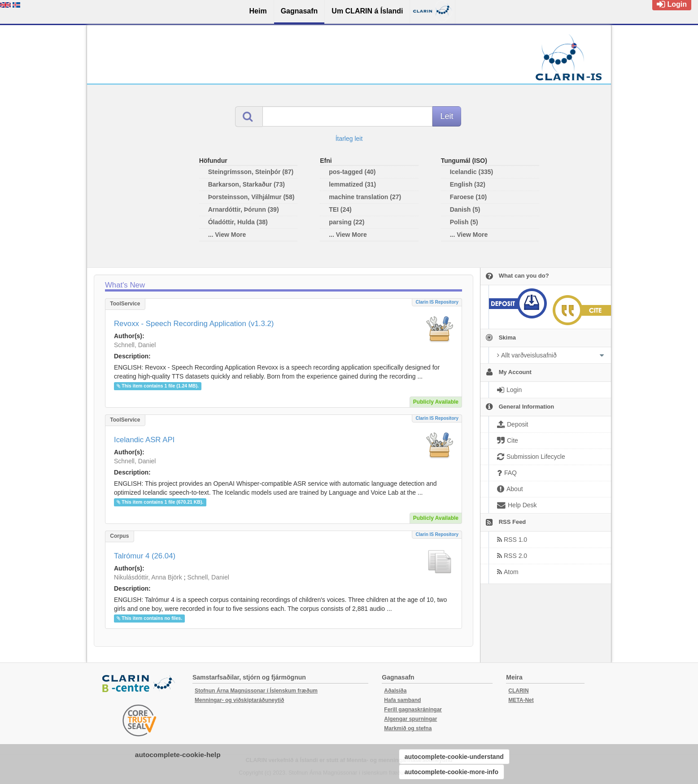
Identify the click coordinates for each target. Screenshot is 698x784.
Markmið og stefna (408, 728)
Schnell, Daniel (135, 345)
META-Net (521, 700)
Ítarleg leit (349, 139)
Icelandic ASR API (144, 440)
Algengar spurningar (410, 719)
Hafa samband (402, 700)
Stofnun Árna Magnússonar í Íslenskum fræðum (256, 691)
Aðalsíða (395, 691)
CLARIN (518, 691)
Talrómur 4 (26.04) (145, 556)
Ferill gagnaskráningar (413, 710)
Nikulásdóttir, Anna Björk (148, 577)
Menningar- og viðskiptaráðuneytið (239, 700)
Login (672, 4)
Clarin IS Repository (437, 302)
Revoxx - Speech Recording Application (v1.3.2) (194, 324)
